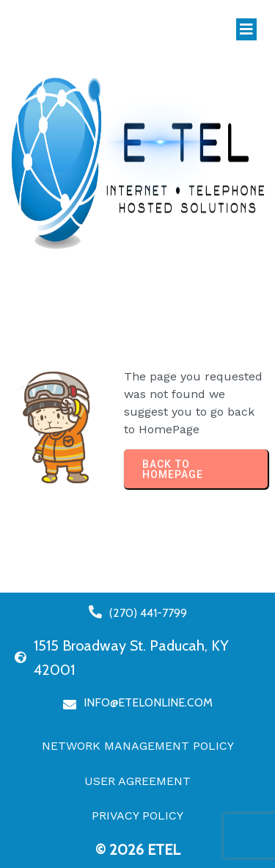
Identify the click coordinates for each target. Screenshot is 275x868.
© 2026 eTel (138, 850)
